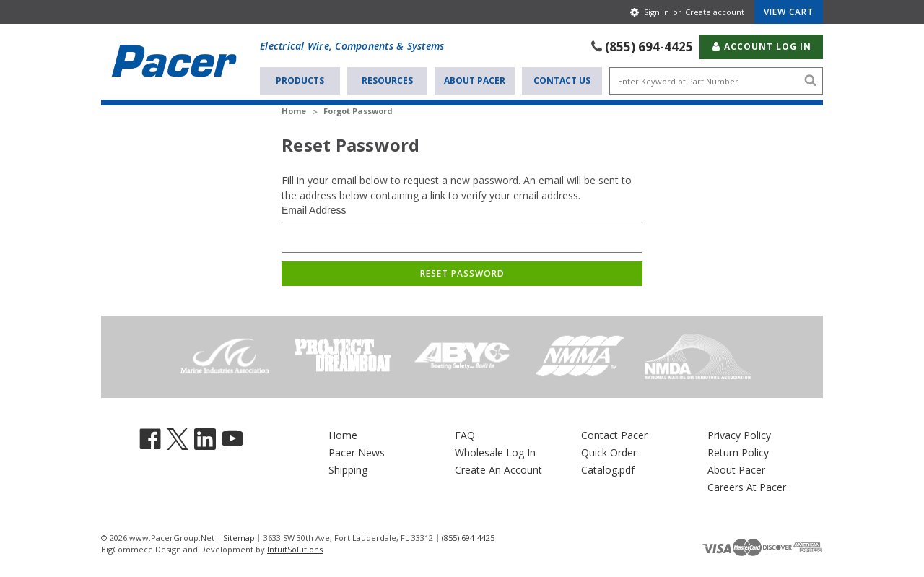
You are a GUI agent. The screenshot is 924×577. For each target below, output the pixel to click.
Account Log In (761, 47)
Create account (715, 12)
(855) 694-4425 (649, 47)
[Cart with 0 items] (789, 12)
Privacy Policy (739, 435)
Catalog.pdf (608, 470)
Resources (387, 81)
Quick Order (609, 452)
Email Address (314, 210)
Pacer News (357, 452)
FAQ (465, 435)
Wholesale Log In (495, 452)
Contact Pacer (614, 435)
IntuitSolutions (295, 549)
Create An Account (498, 470)
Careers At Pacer (747, 487)
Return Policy (738, 452)
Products (300, 81)
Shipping (348, 470)
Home (343, 435)
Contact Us (562, 81)
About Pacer (475, 81)
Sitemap (239, 538)
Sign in (657, 12)
